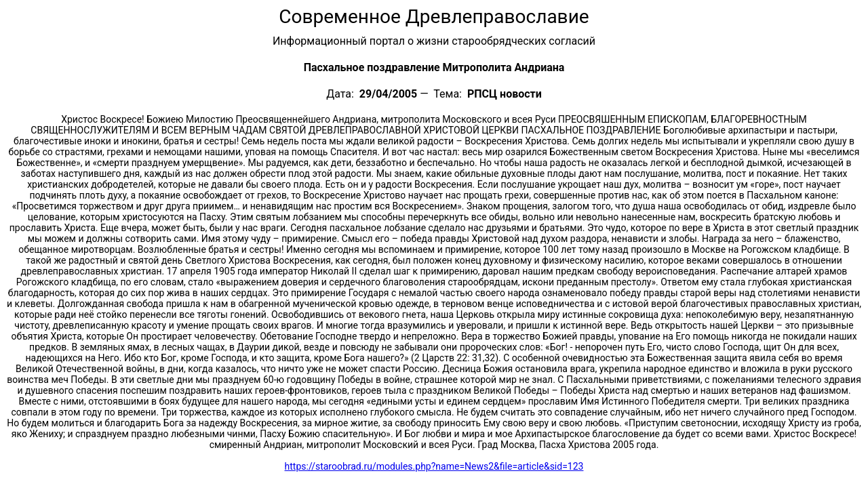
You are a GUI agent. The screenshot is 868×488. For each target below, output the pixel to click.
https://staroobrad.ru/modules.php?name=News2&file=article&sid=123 (434, 466)
